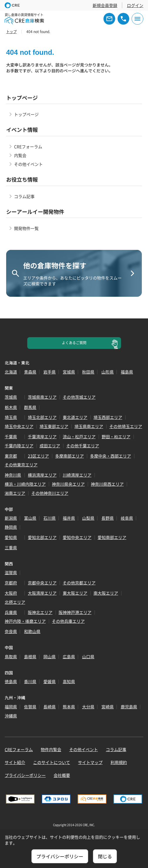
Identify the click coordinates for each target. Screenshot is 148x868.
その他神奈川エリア (50, 493)
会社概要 (62, 775)
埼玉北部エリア (42, 417)
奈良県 (11, 631)
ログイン (135, 5)
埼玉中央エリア (19, 426)
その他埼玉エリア (126, 426)
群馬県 (30, 407)
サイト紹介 (15, 762)
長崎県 (50, 707)
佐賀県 (30, 707)
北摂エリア (15, 602)
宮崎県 (108, 707)
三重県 (11, 548)
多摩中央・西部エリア (110, 456)
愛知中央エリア (77, 537)
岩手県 (50, 372)
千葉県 (11, 436)
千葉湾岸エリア (42, 436)
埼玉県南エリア (89, 426)
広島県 (69, 656)
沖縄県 (11, 716)
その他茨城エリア (79, 397)
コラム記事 (24, 196)
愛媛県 (50, 681)
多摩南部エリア (69, 456)
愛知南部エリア (112, 537)
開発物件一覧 (26, 228)
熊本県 (69, 707)
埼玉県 (11, 417)
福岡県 (11, 707)
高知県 (69, 681)
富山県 (30, 518)
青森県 (30, 372)
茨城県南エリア (42, 397)
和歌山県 (32, 631)
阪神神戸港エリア (75, 612)
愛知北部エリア (42, 537)
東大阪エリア (75, 593)
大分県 (88, 707)
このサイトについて (52, 762)
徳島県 (11, 681)
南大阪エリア (106, 593)
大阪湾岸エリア (42, 593)
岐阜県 (127, 518)
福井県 (69, 518)
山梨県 (88, 518)
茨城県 (11, 397)
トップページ (26, 114)
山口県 (88, 656)
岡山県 (50, 656)
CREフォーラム (28, 146)
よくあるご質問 (74, 343)
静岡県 (11, 527)
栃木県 (11, 407)
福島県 (127, 372)
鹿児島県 (129, 707)
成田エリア (50, 446)
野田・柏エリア (116, 436)
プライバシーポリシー (25, 775)
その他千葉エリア (83, 446)
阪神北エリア (40, 612)
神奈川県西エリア (107, 484)
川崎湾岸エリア (77, 475)
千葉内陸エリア (19, 446)
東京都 (11, 456)
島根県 (30, 656)
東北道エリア (75, 417)
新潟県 (11, 518)
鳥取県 (11, 656)
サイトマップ (90, 762)
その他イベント (28, 164)
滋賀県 (11, 572)
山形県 (108, 372)
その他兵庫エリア (68, 621)
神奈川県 (13, 475)
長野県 (108, 518)
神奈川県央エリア (68, 484)
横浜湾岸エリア (42, 475)
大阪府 (11, 593)
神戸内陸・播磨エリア (25, 621)
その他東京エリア (21, 465)
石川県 (50, 518)
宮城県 (69, 372)
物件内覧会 (51, 749)
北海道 (11, 372)
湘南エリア (15, 493)
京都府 (11, 583)
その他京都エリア (79, 583)
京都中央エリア (42, 583)
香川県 (30, 681)
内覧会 (20, 155)
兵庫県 (11, 612)
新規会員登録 (105, 5)
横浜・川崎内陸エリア (25, 484)
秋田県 (88, 372)
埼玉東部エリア (54, 426)
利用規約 (119, 762)
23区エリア (38, 456)
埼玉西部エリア (108, 417)
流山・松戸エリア (79, 436)
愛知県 (11, 537)
